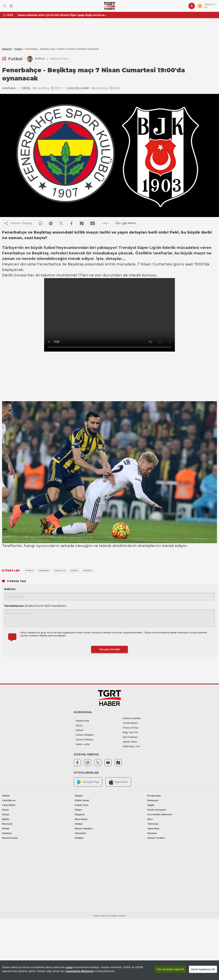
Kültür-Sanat (82, 800)
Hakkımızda (82, 721)
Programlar (154, 796)
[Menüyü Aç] (11, 6)
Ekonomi (7, 824)
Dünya (6, 815)
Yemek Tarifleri (156, 838)
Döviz (5, 810)
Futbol (18, 49)
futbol (50, 248)
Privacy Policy (131, 728)
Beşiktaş (40, 253)
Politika (79, 838)
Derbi (7, 275)
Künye (79, 726)
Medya (79, 824)
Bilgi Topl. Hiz (131, 732)
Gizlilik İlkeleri (130, 723)
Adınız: (10, 589)
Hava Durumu (10, 838)
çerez (69, 967)
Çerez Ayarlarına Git (203, 969)
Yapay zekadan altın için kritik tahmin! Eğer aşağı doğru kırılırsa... (62, 15)
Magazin (80, 815)
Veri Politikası (130, 737)
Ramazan (153, 800)
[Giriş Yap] (192, 6)
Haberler (7, 49)
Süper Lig (146, 248)
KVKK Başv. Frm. (132, 747)
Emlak (6, 829)
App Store (118, 782)
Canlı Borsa (9, 800)
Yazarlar (152, 833)
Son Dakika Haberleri (160, 815)
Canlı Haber (9, 805)
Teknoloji (153, 824)
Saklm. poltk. (83, 744)
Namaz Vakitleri (84, 829)
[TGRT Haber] (109, 6)
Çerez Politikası (85, 740)
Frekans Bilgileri (85, 735)
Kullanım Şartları (132, 718)
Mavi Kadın (81, 819)
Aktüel (6, 796)
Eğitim (6, 819)
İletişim (80, 730)
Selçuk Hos (59, 58)
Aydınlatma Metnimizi (80, 971)
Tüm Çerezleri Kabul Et (170, 969)
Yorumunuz (35, 606)
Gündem (7, 833)
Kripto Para (82, 805)
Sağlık (151, 805)
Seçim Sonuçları (157, 810)
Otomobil (80, 833)
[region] (109, 970)
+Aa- (105, 223)
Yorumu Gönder (110, 649)
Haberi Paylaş (18, 223)
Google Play (88, 782)
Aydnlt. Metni (130, 742)
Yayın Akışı (153, 829)
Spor (150, 819)
